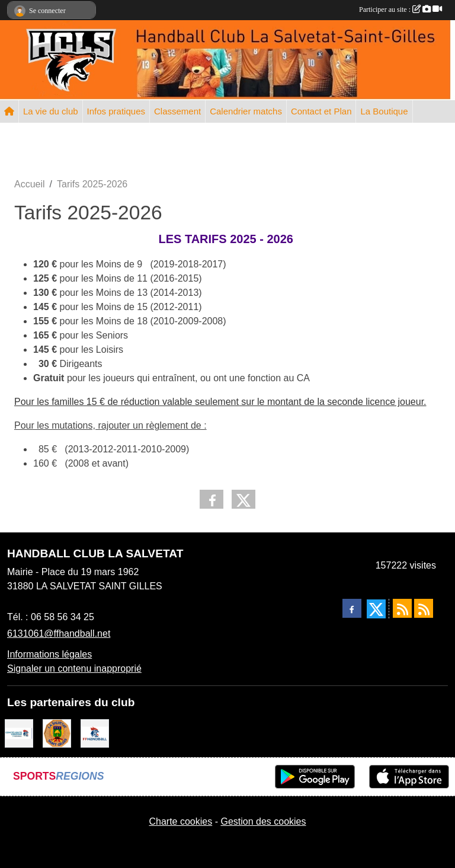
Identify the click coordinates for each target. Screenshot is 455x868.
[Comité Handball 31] (19, 733)
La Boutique (384, 111)
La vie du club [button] (51, 111)
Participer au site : (400, 9)
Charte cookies (180, 821)
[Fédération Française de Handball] (95, 733)
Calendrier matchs (246, 111)
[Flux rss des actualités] (402, 608)
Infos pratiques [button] (116, 111)
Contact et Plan (321, 111)
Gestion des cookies (263, 821)
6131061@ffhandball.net (59, 634)
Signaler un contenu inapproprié (74, 668)
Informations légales (49, 654)
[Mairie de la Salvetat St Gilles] (57, 733)
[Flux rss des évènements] (424, 608)
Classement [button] (177, 111)
